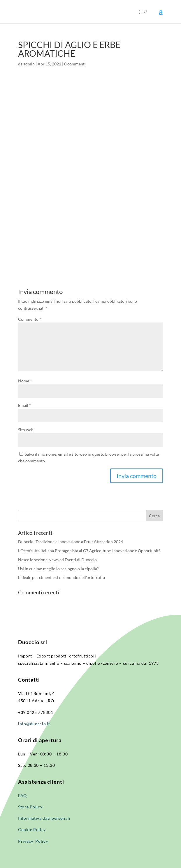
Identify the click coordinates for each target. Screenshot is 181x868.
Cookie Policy (32, 829)
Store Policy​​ (30, 807)
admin (29, 64)
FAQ (22, 795)
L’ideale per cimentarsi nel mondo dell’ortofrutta (61, 577)
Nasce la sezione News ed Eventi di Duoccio (57, 560)
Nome (25, 381)
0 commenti (75, 64)
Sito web (26, 430)
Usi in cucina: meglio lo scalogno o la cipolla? (58, 569)
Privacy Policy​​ (33, 841)
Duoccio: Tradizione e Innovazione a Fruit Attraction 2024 (71, 542)
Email (24, 405)
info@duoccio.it (34, 724)
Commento (30, 319)
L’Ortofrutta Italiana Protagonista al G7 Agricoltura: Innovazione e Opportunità (89, 551)
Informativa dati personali (45, 818)
